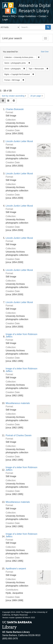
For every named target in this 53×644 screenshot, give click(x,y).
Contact (42, 16)
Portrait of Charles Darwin (19, 435)
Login (5, 20)
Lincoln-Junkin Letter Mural (19, 141)
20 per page (37, 96)
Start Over (45, 52)
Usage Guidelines (27, 16)
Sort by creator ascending (14, 96)
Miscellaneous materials (18, 403)
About (5, 16)
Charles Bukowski (15, 109)
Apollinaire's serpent (16, 569)
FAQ (13, 16)
